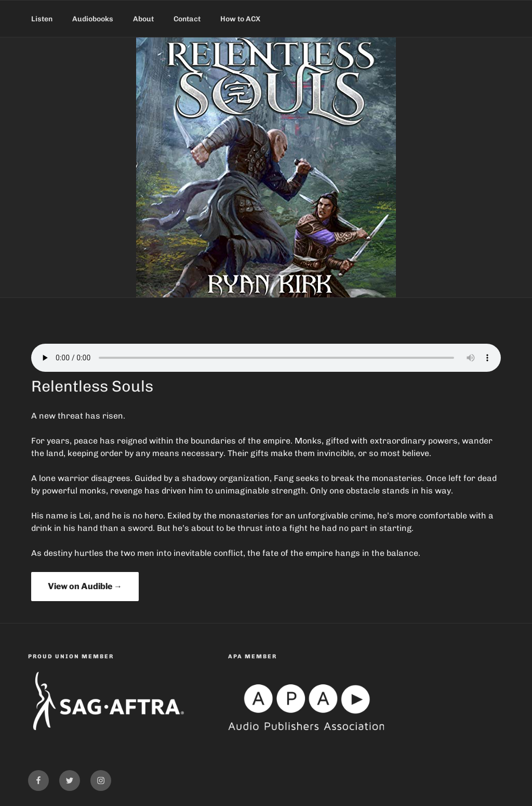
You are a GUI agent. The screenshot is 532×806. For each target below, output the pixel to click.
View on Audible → (85, 586)
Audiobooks (93, 19)
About (143, 19)
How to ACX (240, 19)
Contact (187, 19)
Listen (42, 19)
